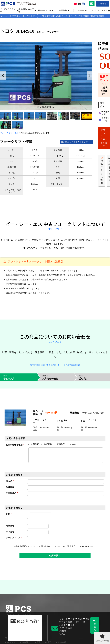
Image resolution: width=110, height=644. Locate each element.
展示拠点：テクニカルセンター (77, 142)
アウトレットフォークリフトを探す (104, 138)
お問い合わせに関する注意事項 (44, 365)
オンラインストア (99, 11)
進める (95, 627)
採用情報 (81, 11)
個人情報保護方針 (72, 365)
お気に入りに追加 (102, 172)
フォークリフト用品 (9, 133)
